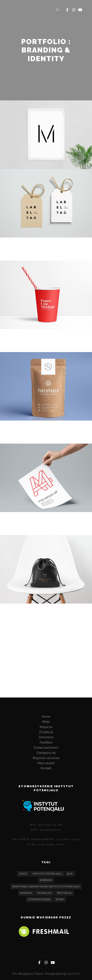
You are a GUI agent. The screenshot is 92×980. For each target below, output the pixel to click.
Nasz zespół (46, 763)
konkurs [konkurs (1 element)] (46, 880)
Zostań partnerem (46, 748)
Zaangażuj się (46, 753)
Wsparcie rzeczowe (46, 758)
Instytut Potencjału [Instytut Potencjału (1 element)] (47, 874)
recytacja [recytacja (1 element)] (64, 893)
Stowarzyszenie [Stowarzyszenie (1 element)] (39, 899)
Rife (15, 974)
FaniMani (46, 742)
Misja (46, 722)
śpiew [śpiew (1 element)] (60, 899)
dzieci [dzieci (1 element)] (23, 874)
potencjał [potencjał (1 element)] (45, 893)
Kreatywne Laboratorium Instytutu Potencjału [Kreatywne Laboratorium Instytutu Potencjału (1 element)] (46, 887)
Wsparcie (46, 727)
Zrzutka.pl (46, 732)
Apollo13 (74, 974)
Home (46, 717)
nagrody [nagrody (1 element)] (26, 893)
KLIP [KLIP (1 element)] (70, 874)
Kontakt (46, 768)
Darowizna (46, 737)
